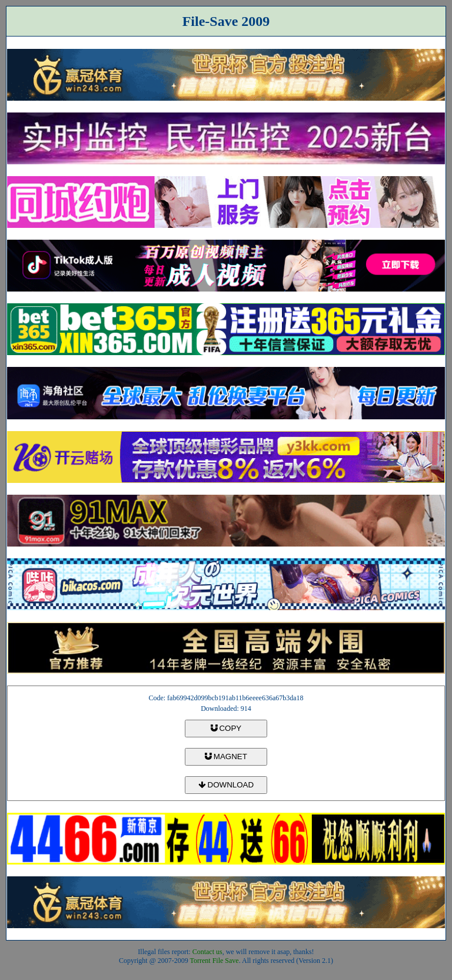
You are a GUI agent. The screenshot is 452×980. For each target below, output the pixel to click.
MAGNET (226, 756)
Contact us (207, 952)
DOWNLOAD (226, 785)
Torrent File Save (215, 961)
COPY (226, 728)
